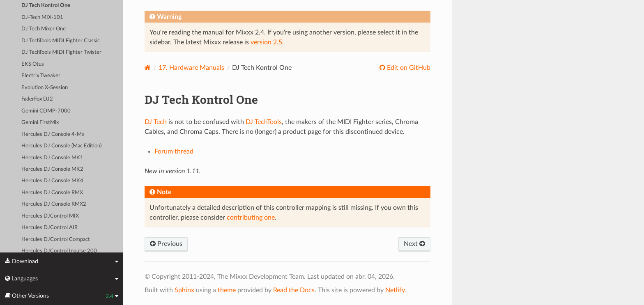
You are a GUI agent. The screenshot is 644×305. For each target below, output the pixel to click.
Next (414, 244)
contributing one (251, 218)
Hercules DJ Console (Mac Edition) (61, 146)
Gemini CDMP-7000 (46, 111)
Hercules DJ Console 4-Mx (53, 134)
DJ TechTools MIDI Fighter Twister (61, 52)
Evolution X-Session (45, 88)
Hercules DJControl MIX (50, 216)
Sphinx (184, 290)
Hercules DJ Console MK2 (52, 169)
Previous (166, 244)
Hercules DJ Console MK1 (52, 158)
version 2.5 (266, 42)
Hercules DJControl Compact (56, 240)
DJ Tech (156, 122)
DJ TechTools (264, 122)
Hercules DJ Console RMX (52, 193)
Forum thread (174, 151)
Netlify (395, 290)
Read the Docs (294, 290)
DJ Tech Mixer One (44, 29)
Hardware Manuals (191, 68)
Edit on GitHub (408, 68)
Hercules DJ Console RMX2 (54, 204)
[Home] (148, 68)
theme (227, 290)
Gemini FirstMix (40, 123)
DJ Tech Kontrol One (46, 6)
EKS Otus (33, 64)
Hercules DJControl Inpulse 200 (59, 251)
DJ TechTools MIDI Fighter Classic (61, 41)
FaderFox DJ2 (37, 99)
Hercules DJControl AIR (49, 228)
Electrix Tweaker (41, 76)
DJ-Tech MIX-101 (42, 17)
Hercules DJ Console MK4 (52, 181)
